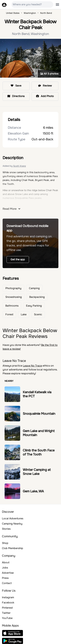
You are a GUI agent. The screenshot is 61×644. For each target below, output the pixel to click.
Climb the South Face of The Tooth (39, 452)
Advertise (8, 573)
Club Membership (13, 548)
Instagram (8, 597)
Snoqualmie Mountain (39, 414)
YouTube (7, 618)
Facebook (8, 603)
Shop (5, 543)
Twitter (6, 613)
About (6, 562)
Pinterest (7, 608)
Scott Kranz (20, 166)
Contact (7, 583)
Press (5, 578)
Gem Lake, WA (33, 491)
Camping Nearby (12, 524)
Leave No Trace (32, 366)
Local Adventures (13, 518)
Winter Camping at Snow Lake (37, 472)
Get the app (18, 259)
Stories (6, 529)
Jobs (5, 568)
